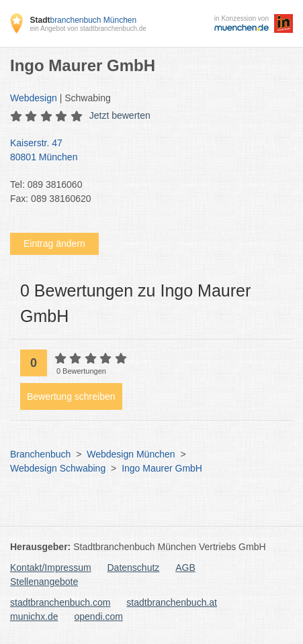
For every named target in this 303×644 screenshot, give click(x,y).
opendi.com (98, 616)
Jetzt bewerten (120, 115)
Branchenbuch (40, 454)
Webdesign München (131, 454)
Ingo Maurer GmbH (162, 468)
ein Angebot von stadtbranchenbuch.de (88, 29)
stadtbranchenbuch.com (60, 602)
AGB (185, 568)
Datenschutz (134, 568)
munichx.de (34, 616)
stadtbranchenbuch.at (172, 602)
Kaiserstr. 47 (145, 151)
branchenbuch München (83, 20)
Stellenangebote (44, 582)
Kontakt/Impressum (51, 568)
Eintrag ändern (54, 244)
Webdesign (34, 98)
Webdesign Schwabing (58, 468)
